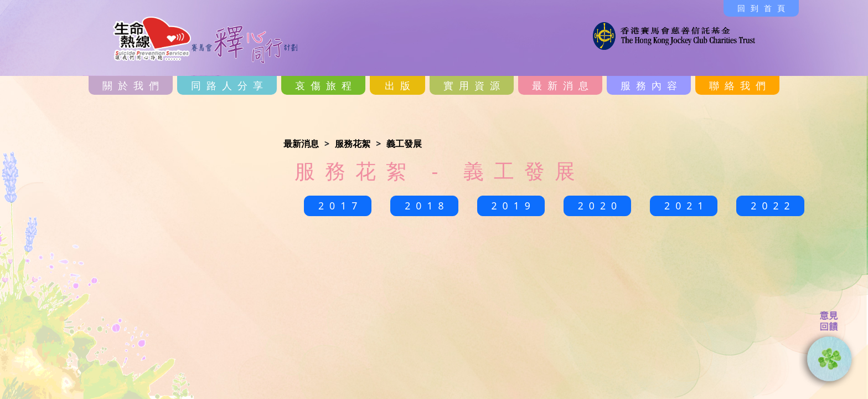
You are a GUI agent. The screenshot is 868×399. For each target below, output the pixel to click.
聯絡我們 (740, 85)
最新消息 (563, 85)
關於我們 (133, 85)
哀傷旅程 (326, 85)
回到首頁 (764, 8)
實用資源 (474, 85)
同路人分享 (230, 85)
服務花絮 (353, 144)
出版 (400, 85)
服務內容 (652, 85)
